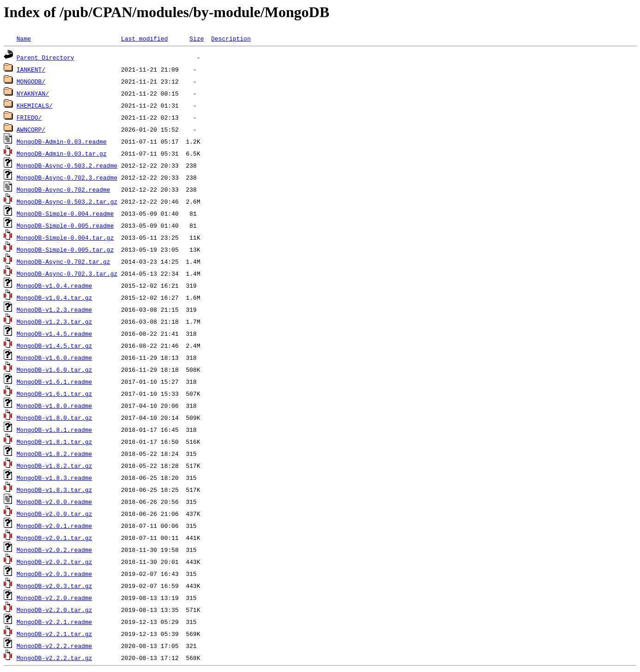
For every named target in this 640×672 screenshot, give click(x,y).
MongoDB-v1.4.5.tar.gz (54, 345)
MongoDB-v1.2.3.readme (54, 309)
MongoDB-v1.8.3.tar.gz (54, 490)
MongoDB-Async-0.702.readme (63, 189)
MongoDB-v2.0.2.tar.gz (54, 562)
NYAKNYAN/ (33, 93)
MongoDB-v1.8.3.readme (54, 478)
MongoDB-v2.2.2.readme (54, 646)
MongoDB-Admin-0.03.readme (62, 141)
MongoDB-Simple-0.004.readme (65, 213)
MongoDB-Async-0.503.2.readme (67, 165)
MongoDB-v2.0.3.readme (54, 574)
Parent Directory (45, 57)
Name (24, 38)
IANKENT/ (31, 69)
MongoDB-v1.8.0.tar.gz (54, 418)
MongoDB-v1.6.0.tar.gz (54, 369)
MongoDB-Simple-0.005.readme (65, 225)
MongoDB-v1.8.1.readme (54, 430)
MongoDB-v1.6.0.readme (54, 357)
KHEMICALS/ (35, 105)
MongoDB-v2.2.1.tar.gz (54, 634)
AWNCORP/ (31, 129)
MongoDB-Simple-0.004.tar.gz (65, 237)
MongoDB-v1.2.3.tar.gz (54, 321)
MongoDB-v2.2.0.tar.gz (54, 610)
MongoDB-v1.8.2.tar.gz (54, 466)
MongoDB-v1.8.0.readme (54, 406)
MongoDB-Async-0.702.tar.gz (63, 261)
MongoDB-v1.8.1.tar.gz (54, 442)
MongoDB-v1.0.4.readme (54, 285)
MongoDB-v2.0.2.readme (54, 550)
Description (231, 38)
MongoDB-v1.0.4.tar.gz (54, 297)
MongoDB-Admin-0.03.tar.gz (62, 153)
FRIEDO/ (29, 117)
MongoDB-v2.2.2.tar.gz (54, 658)
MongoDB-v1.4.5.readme (54, 333)
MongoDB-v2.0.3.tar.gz (54, 586)
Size (196, 38)
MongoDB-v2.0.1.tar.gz (54, 538)
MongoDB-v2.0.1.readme (54, 526)
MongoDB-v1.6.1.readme (54, 381)
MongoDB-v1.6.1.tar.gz (54, 394)
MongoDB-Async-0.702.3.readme (67, 177)
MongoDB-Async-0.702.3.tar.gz (67, 273)
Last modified (144, 38)
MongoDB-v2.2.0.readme (54, 598)
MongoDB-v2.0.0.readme (54, 502)
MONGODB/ (31, 81)
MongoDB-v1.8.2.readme (54, 454)
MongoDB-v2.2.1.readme (54, 622)
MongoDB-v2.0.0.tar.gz (54, 514)
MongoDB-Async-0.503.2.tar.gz (67, 201)
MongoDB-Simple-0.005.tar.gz (65, 249)
